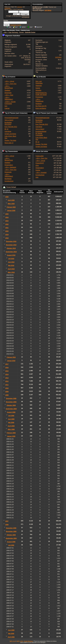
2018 (7, 238)
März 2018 (11, 272)
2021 (7, 228)
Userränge (8, 131)
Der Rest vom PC (41, 106)
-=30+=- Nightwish (10, 167)
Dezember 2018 (11, 241)
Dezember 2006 (11, 528)
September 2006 (11, 538)
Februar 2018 (11, 357)
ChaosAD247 (40, 163)
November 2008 (11, 402)
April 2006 (11, 637)
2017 (7, 364)
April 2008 (11, 426)
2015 (7, 371)
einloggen (20, 7)
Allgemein (39, 86)
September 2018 (11, 252)
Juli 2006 (11, 545)
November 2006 (11, 531)
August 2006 (11, 542)
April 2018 (11, 269)
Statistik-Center (26, 30)
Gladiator (7, 90)
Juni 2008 (11, 419)
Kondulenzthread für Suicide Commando (41, 133)
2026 (7, 197)
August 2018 (11, 255)
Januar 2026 (11, 211)
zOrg (37, 165)
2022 (7, 224)
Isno (6, 106)
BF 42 (6, 129)
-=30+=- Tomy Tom (10, 84)
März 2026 (11, 204)
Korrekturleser (9, 181)
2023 (7, 221)
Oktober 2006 (11, 535)
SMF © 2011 (20, 641)
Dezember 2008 (11, 399)
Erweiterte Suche (16, 25)
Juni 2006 (11, 630)
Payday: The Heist (10, 140)
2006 (7, 525)
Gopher (38, 170)
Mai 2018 (11, 266)
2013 (7, 378)
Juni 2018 (11, 262)
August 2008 (11, 412)
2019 (7, 235)
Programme (39, 97)
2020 (7, 231)
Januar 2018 (11, 361)
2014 (7, 374)
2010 (7, 388)
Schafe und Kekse (10, 134)
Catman (7, 108)
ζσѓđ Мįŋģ (48, 10)
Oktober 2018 (11, 248)
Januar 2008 (11, 436)
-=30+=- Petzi (9, 95)
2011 (7, 385)
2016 (7, 368)
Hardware (39, 104)
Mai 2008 (11, 423)
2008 (7, 395)
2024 (7, 217)
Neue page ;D (9, 143)
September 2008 (11, 409)
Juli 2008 (11, 416)
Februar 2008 (11, 433)
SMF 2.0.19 (13, 641)
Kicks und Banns (41, 108)
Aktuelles (38, 90)
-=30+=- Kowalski (41, 173)
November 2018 (11, 245)
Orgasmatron (9, 165)
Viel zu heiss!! (9, 120)
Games (38, 88)
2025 (7, 214)
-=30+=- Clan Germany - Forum (11, 30)
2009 (7, 392)
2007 (7, 521)
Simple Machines (28, 641)
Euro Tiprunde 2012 (11, 127)
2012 (7, 381)
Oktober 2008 (11, 405)
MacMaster (8, 179)
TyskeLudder (40, 156)
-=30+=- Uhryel (9, 81)
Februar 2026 (11, 207)
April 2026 (11, 200)
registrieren (7, 8)
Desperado (8, 93)
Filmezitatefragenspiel (11, 118)
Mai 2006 (11, 634)
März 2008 (11, 429)
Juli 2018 (11, 259)
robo (37, 177)
